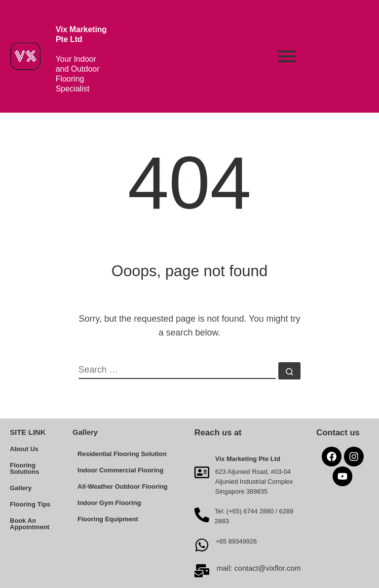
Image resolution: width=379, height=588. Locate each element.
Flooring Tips (30, 504)
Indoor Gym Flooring (109, 503)
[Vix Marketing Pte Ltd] (202, 472)
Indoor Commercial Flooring (120, 470)
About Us (24, 449)
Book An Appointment (30, 524)
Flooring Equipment (108, 519)
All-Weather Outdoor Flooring (122, 486)
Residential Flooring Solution (122, 454)
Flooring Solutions (24, 468)
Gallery (21, 488)
